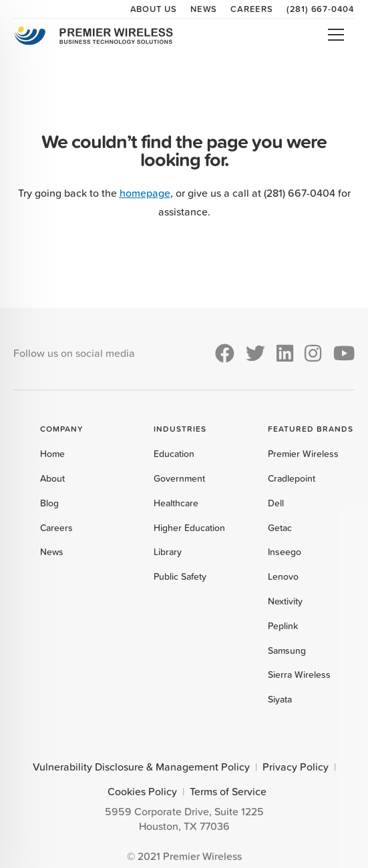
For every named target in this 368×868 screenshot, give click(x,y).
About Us (154, 9)
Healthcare (176, 503)
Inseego (285, 552)
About (52, 478)
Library (168, 552)
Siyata (280, 699)
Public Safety (180, 576)
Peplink (283, 626)
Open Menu (336, 35)
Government (179, 478)
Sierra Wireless (299, 675)
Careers (252, 9)
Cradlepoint (292, 478)
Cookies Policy (142, 791)
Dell (276, 503)
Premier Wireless (303, 454)
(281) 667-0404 (321, 9)
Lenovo (283, 576)
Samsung (287, 650)
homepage (145, 193)
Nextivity (285, 601)
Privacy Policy (296, 767)
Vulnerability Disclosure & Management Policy (141, 767)
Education (174, 454)
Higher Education (189, 528)
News (204, 9)
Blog (49, 503)
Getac (280, 528)
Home (52, 454)
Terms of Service (228, 791)
